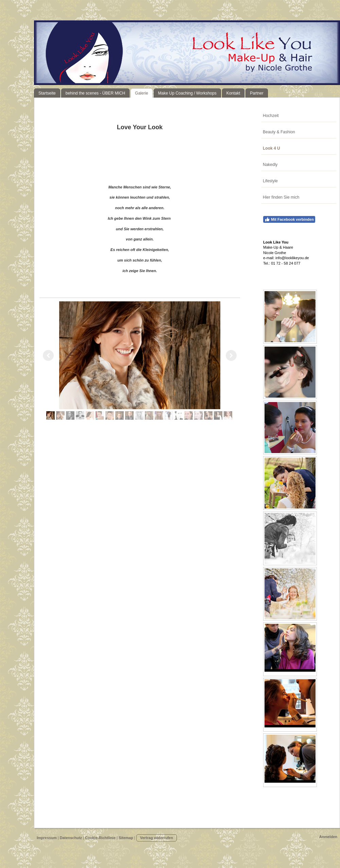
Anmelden (328, 837)
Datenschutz (71, 838)
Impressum (47, 838)
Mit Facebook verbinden (289, 219)
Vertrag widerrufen (157, 838)
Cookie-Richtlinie (100, 838)
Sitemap (126, 838)
